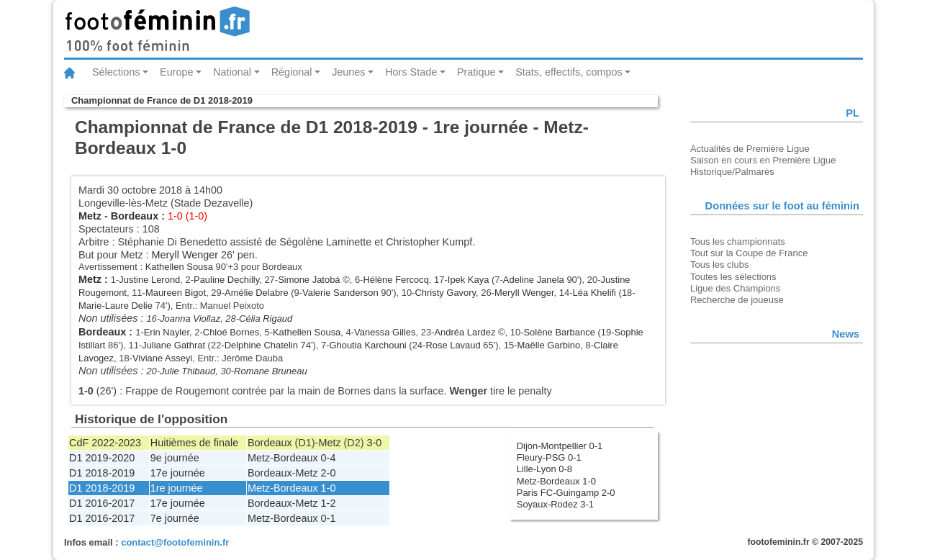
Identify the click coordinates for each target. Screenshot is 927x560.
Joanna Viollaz (190, 319)
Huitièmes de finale (194, 443)
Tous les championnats (738, 241)
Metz (90, 216)
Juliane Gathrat (173, 345)
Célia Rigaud (266, 319)
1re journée (177, 488)
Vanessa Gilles (385, 332)
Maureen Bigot (176, 293)
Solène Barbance (559, 332)
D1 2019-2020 (102, 458)
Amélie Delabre (257, 293)
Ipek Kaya (469, 280)
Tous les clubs (719, 265)
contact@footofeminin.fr (175, 542)
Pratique (476, 72)
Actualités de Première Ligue (750, 149)
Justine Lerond (149, 280)
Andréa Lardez (465, 332)
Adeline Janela (534, 280)
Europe (176, 72)
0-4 (329, 458)
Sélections (116, 72)
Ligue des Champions (735, 288)
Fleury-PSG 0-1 (549, 457)
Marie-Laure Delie (116, 306)
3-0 (375, 443)
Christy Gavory (445, 293)
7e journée (175, 518)
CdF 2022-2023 (105, 443)
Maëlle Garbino (548, 345)
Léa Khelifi (595, 293)
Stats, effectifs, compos (569, 72)
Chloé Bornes (231, 332)
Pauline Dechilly (226, 280)
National (232, 72)
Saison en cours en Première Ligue (763, 160)
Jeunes (348, 72)
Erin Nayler (167, 332)
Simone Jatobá (309, 280)
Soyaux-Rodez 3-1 (555, 504)
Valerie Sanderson (340, 293)
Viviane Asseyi (162, 358)
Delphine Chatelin (261, 345)
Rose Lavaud (453, 345)
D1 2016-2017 (102, 503)
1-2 (329, 503)
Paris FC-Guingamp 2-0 (566, 493)
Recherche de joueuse (737, 300)
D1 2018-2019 (102, 473)
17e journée (178, 473)
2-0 (329, 473)
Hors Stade (411, 72)
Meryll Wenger (185, 255)
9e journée (175, 458)
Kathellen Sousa (179, 267)
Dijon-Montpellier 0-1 (560, 446)
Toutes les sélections (733, 277)
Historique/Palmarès (732, 172)
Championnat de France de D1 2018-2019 (162, 100)
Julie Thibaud (187, 371)
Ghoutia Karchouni (367, 345)
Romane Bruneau (271, 371)
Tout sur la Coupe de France (749, 253)
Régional (292, 72)
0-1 (329, 518)
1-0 (329, 488)
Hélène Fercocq (395, 280)
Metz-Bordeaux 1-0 (556, 481)
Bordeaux (135, 216)
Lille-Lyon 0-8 (544, 469)
